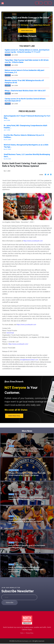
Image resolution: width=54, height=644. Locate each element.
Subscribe (10, 602)
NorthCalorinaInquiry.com (23, 641)
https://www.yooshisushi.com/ (18, 344)
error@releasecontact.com (29, 360)
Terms (22, 633)
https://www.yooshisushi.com (33, 241)
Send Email (10, 333)
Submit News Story (27, 31)
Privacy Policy (30, 633)
